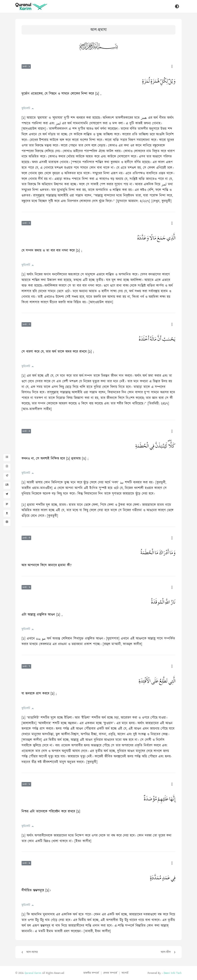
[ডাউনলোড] (7, 513)
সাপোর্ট (125, 973)
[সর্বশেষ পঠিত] (7, 485)
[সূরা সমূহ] (7, 458)
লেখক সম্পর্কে (110, 973)
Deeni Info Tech (173, 973)
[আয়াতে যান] (7, 495)
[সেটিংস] (7, 523)
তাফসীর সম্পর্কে (91, 973)
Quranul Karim (33, 973)
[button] (33, 109)
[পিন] (7, 476)
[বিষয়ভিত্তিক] (7, 504)
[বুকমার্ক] (7, 467)
